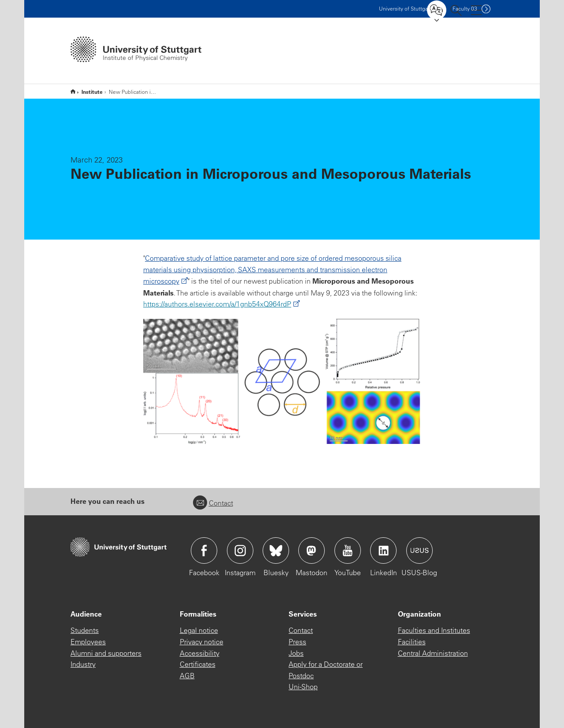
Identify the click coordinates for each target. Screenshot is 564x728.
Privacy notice (202, 642)
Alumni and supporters (106, 653)
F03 (465, 9)
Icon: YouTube (348, 551)
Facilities (412, 642)
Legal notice (199, 630)
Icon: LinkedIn (383, 551)
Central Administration (433, 653)
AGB (187, 676)
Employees (88, 642)
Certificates (198, 664)
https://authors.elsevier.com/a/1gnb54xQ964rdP (217, 304)
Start (73, 91)
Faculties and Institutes (434, 630)
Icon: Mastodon (312, 551)
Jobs (296, 653)
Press (297, 642)
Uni (405, 9)
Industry (83, 664)
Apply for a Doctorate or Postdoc (326, 670)
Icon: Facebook (204, 551)
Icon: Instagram (240, 551)
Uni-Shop (303, 687)
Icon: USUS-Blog (419, 551)
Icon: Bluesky (276, 551)
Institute (92, 92)
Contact (213, 503)
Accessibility (200, 653)
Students (85, 630)
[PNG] (282, 381)
